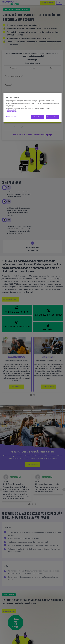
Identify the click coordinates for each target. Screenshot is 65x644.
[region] (32, 108)
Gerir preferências (11, 117)
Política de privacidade (12, 112)
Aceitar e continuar (52, 117)
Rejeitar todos (38, 117)
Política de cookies (11, 110)
